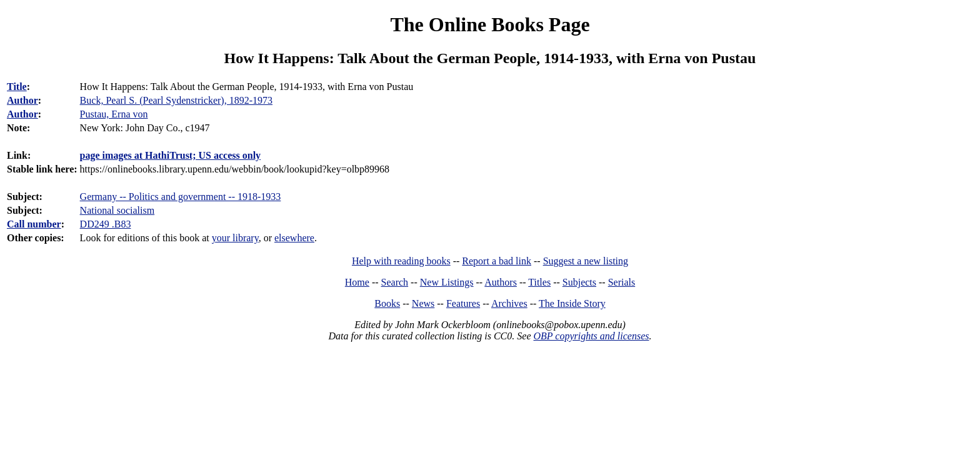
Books (387, 303)
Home (357, 282)
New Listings (447, 282)
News (423, 303)
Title (17, 87)
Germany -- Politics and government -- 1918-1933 (181, 197)
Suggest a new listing (586, 261)
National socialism (117, 210)
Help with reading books (401, 261)
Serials (622, 282)
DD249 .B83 (106, 224)
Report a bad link (497, 261)
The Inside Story (572, 303)
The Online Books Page (490, 24)
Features (463, 303)
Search (395, 282)
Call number (34, 224)
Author (22, 100)
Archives (509, 303)
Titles (539, 282)
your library (235, 238)
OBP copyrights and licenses (591, 336)
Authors (501, 282)
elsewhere (294, 238)
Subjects (579, 282)
